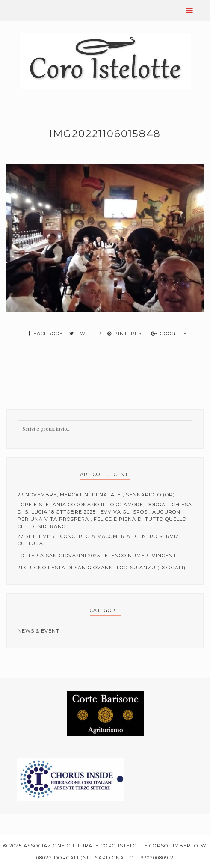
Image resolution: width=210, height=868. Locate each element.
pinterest (126, 333)
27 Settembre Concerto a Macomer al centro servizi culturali (99, 540)
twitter (85, 333)
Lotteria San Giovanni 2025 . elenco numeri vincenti (98, 556)
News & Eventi (39, 631)
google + (169, 333)
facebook (46, 333)
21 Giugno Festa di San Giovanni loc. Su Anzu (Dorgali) (102, 568)
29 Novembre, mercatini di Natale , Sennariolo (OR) (96, 495)
